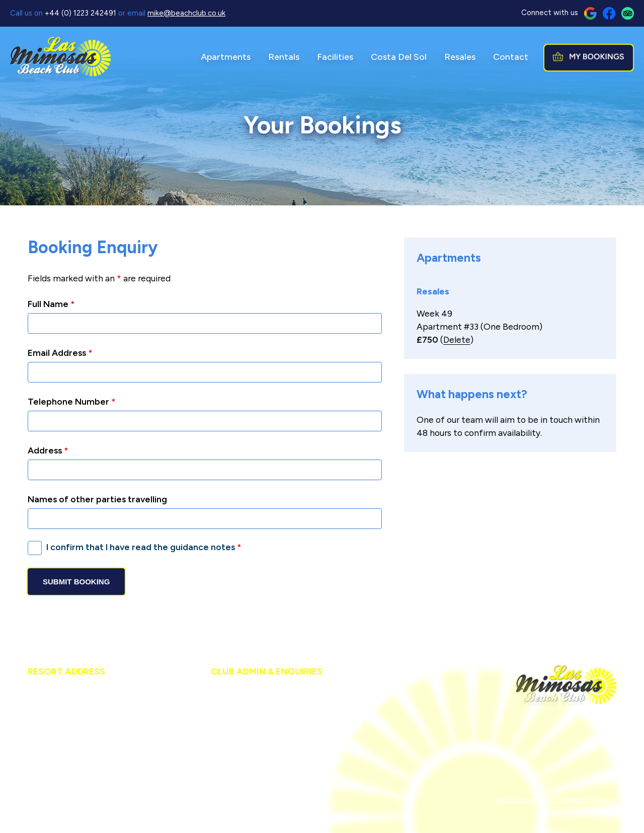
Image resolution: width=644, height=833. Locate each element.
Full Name (51, 304)
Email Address (60, 353)
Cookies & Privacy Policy (189, 800)
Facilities (335, 57)
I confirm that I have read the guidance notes (144, 547)
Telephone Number (72, 401)
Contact (511, 57)
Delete (457, 339)
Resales (460, 57)
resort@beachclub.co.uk (91, 768)
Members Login (264, 800)
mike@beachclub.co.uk (186, 13)
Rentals (284, 57)
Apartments (226, 57)
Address (48, 450)
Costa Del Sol (399, 57)
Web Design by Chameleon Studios (556, 800)
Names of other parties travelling (97, 499)
